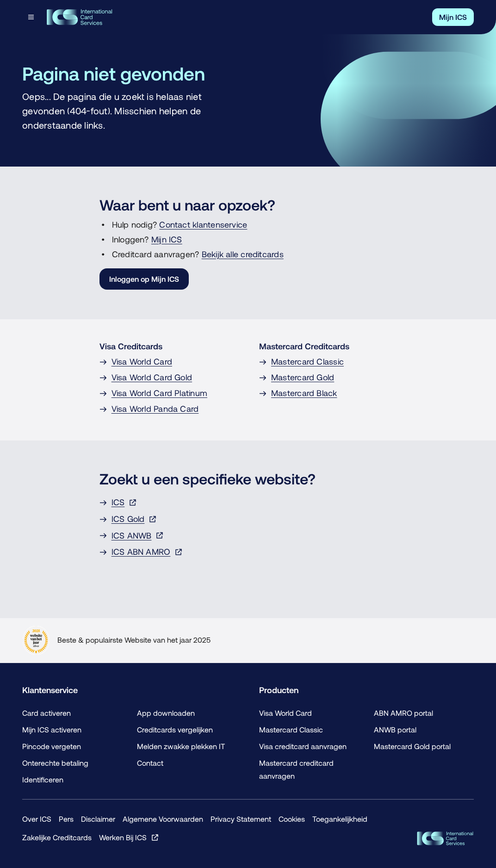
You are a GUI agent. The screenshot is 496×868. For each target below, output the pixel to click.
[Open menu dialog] (32, 17)
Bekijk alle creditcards (243, 254)
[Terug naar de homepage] (79, 17)
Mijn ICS (167, 239)
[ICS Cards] (445, 838)
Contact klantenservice (203, 225)
